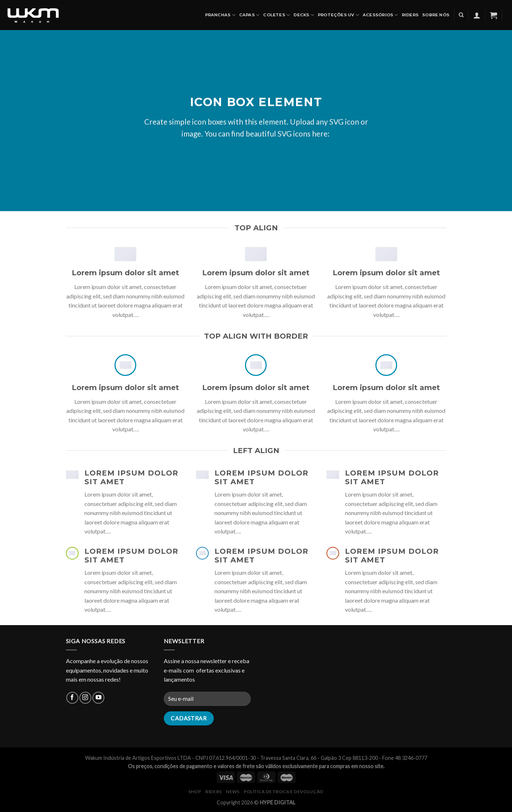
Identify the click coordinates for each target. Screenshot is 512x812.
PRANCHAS (220, 15)
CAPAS (249, 15)
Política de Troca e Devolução (284, 792)
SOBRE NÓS (436, 15)
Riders (410, 15)
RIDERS (214, 792)
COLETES (276, 15)
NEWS (233, 792)
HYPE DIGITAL (278, 802)
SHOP (195, 792)
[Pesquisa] (461, 15)
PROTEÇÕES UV (338, 15)
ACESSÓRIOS (380, 15)
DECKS (304, 15)
